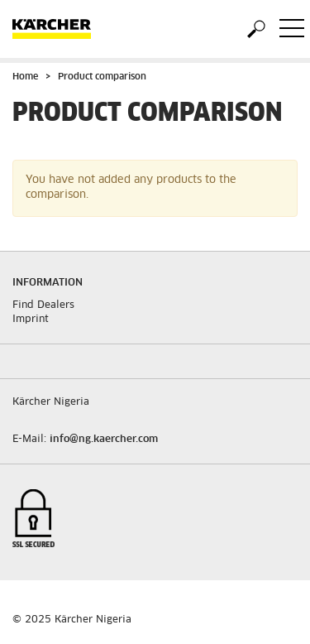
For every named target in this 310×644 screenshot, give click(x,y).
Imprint (31, 320)
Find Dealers (43, 305)
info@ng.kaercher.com (104, 440)
